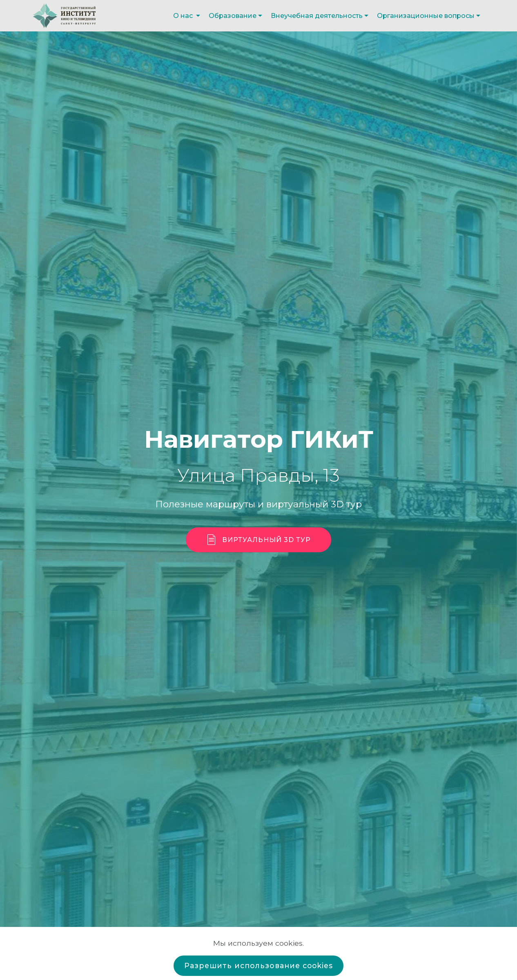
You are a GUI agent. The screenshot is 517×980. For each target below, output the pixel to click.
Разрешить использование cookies (258, 966)
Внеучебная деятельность (317, 16)
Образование (233, 16)
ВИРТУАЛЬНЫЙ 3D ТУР (259, 540)
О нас (184, 16)
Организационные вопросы (426, 16)
